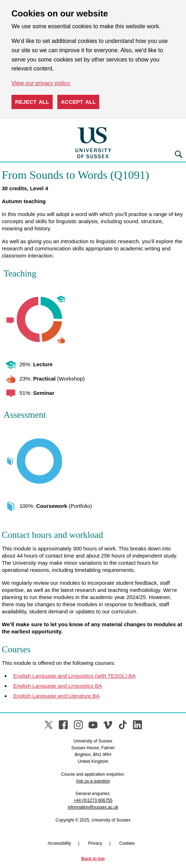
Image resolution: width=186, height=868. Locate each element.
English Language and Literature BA (56, 696)
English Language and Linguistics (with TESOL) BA (75, 676)
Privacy (95, 843)
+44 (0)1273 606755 (93, 800)
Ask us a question (93, 781)
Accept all (78, 102)
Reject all (32, 102)
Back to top (93, 859)
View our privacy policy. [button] (41, 83)
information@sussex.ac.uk (93, 807)
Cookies (127, 843)
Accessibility (59, 843)
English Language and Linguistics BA (58, 686)
